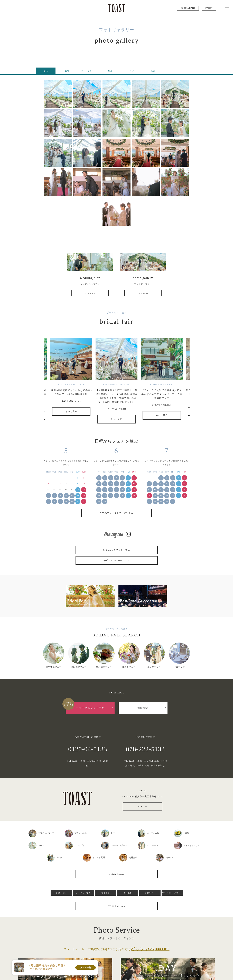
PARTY (209, 8)
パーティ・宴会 (83, 893)
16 (78, 490)
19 (54, 495)
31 (84, 501)
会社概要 (128, 893)
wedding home (116, 874)
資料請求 (143, 708)
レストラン (61, 893)
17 (84, 490)
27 (60, 501)
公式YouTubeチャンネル (116, 560)
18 (49, 495)
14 (134, 484)
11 (116, 484)
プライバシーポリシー (172, 893)
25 (49, 501)
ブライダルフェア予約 (90, 708)
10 (111, 484)
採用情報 (106, 893)
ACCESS (143, 806)
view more (90, 293)
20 (60, 495)
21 (66, 495)
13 (128, 484)
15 (99, 490)
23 (78, 495)
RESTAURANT (188, 8)
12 (122, 484)
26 (54, 501)
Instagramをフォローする (117, 550)
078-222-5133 (145, 749)
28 (66, 501)
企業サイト (150, 893)
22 (72, 495)
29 (72, 501)
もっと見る (71, 411)
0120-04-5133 (88, 749)
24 (84, 495)
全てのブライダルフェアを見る (116, 513)
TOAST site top (117, 906)
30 (78, 501)
